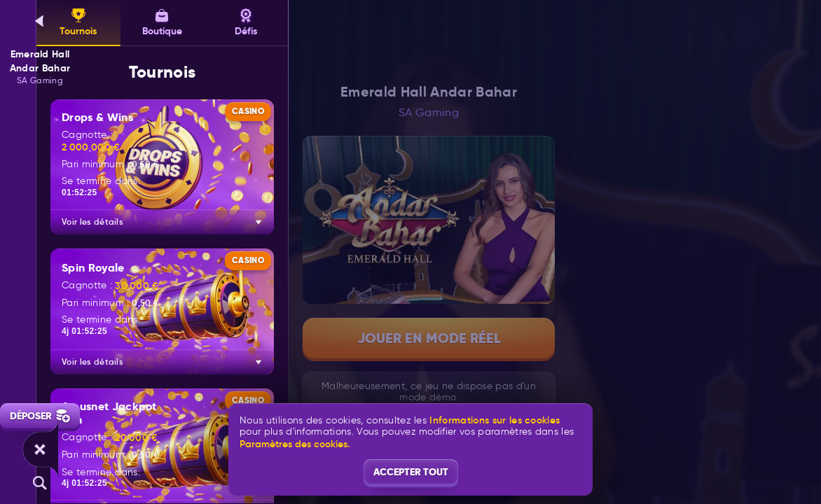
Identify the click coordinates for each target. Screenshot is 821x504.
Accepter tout (411, 472)
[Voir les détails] (258, 222)
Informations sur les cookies (495, 420)
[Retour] (40, 21)
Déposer (40, 416)
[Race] (40, 449)
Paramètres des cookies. (295, 444)
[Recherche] (40, 483)
